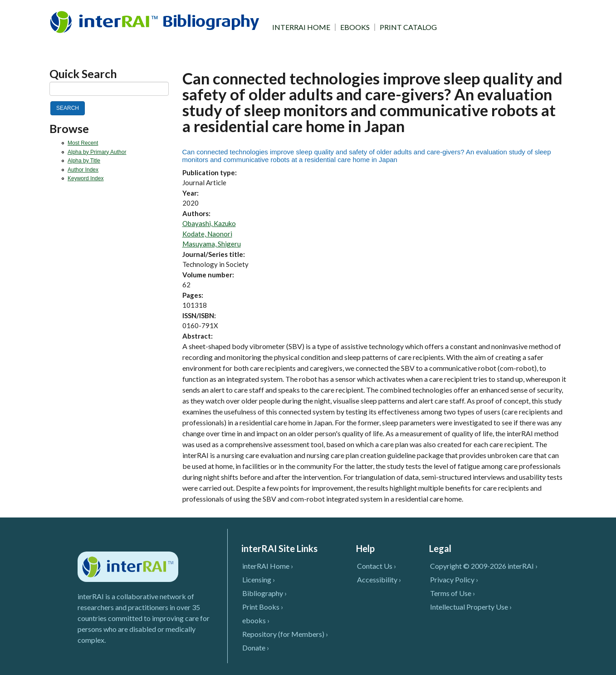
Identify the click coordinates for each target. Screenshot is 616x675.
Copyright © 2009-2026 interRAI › (484, 566)
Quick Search (83, 74)
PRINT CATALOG (408, 27)
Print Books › (263, 607)
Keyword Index (86, 178)
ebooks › (256, 620)
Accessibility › (379, 579)
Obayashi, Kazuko (209, 223)
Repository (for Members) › (285, 634)
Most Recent (83, 143)
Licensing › (259, 579)
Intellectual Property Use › (471, 607)
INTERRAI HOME (301, 27)
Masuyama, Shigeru (212, 244)
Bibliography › (264, 593)
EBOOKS (355, 27)
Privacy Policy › (454, 579)
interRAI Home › (268, 566)
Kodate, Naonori (207, 234)
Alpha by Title (84, 161)
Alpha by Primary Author (97, 152)
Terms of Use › (452, 593)
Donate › (256, 648)
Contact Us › (376, 566)
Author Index (83, 170)
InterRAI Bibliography (156, 22)
